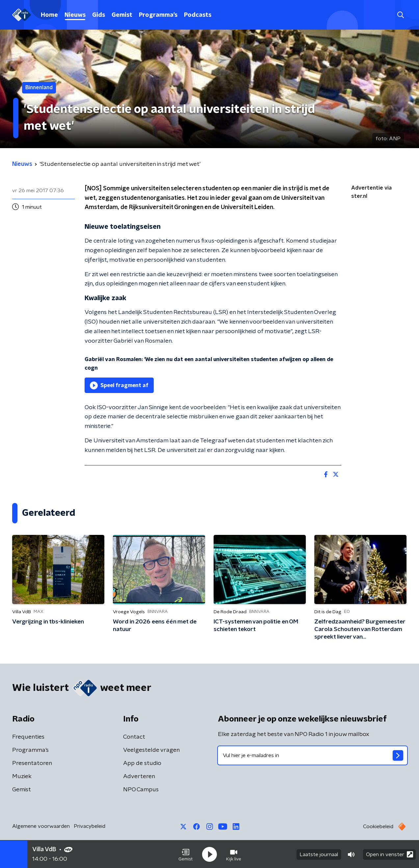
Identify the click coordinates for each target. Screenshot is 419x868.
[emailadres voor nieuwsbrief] (313, 755)
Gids (99, 15)
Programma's (158, 15)
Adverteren (139, 776)
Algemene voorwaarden (41, 826)
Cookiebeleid (378, 827)
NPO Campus (141, 790)
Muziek (22, 776)
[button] (186, 854)
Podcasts (198, 15)
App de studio (142, 763)
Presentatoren (32, 763)
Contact (134, 737)
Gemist (122, 15)
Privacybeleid (90, 826)
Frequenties (28, 737)
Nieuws (75, 15)
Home (49, 15)
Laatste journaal (319, 854)
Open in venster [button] (390, 854)
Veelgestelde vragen (151, 750)
